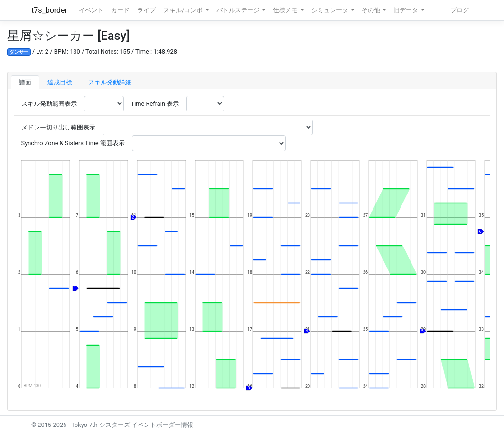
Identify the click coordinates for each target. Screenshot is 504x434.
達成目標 (60, 82)
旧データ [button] (406, 10)
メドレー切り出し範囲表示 (58, 127)
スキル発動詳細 (110, 82)
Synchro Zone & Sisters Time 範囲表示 (73, 143)
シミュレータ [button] (331, 10)
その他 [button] (372, 10)
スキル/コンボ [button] (184, 10)
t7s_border (49, 10)
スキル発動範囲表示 (49, 104)
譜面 (25, 82)
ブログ (460, 10)
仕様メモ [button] (286, 10)
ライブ (146, 10)
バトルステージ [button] (239, 10)
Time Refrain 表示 (155, 104)
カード (120, 10)
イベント (91, 10)
